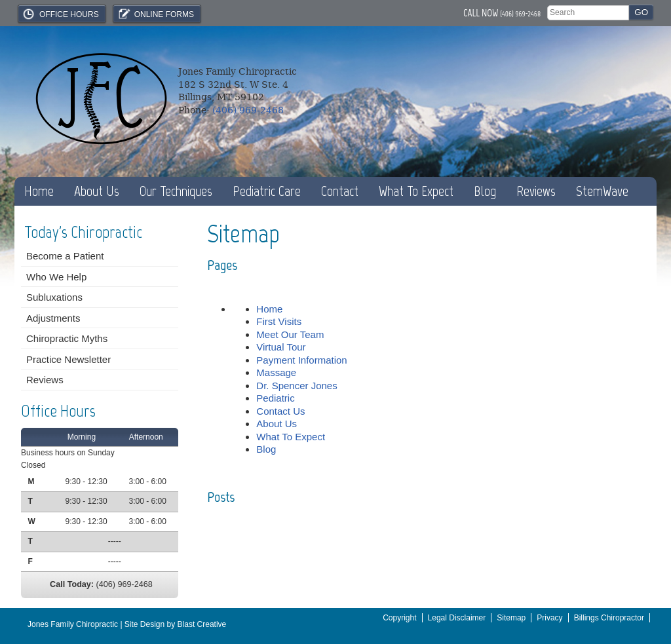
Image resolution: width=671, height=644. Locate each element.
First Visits (279, 321)
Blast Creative (202, 624)
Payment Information (301, 360)
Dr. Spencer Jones (297, 386)
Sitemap (511, 618)
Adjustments (53, 318)
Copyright (399, 618)
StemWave (602, 191)
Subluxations (54, 297)
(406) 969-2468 (520, 14)
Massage (276, 372)
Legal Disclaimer (457, 618)
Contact (340, 191)
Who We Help (56, 277)
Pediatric (275, 398)
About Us (97, 191)
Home (39, 191)
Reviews (536, 191)
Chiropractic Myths (67, 338)
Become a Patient (65, 256)
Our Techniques (176, 191)
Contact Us (280, 411)
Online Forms (155, 14)
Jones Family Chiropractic (73, 624)
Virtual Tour (281, 347)
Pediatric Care (267, 191)
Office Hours (60, 14)
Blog (485, 191)
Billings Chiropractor (609, 618)
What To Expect (416, 191)
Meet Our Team (290, 334)
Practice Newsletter (68, 359)
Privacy (549, 618)
